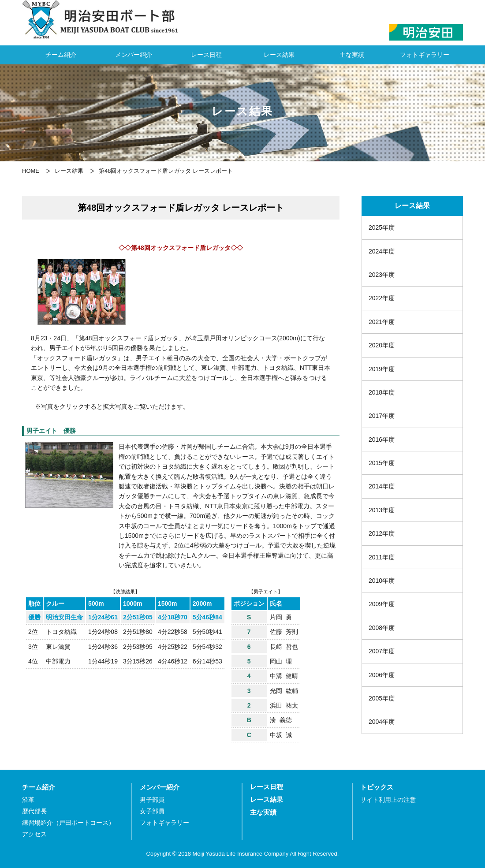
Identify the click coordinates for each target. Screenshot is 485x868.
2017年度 (382, 416)
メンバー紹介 (134, 55)
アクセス (34, 834)
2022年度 (382, 298)
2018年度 (382, 392)
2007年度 (382, 651)
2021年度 (382, 322)
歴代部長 (34, 811)
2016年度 (382, 440)
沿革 (28, 800)
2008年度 (382, 628)
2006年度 (382, 675)
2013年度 (382, 510)
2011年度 (382, 557)
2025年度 (382, 227)
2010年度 (382, 581)
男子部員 (152, 800)
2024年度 (382, 251)
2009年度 (382, 604)
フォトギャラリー (425, 55)
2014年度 (382, 486)
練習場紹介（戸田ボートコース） (68, 823)
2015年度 (382, 463)
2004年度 (382, 722)
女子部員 (152, 811)
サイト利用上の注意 (388, 800)
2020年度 (382, 345)
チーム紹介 (61, 55)
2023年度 (382, 275)
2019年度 (382, 369)
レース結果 (279, 55)
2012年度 (382, 533)
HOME (31, 171)
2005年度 (382, 698)
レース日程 (206, 55)
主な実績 (352, 55)
